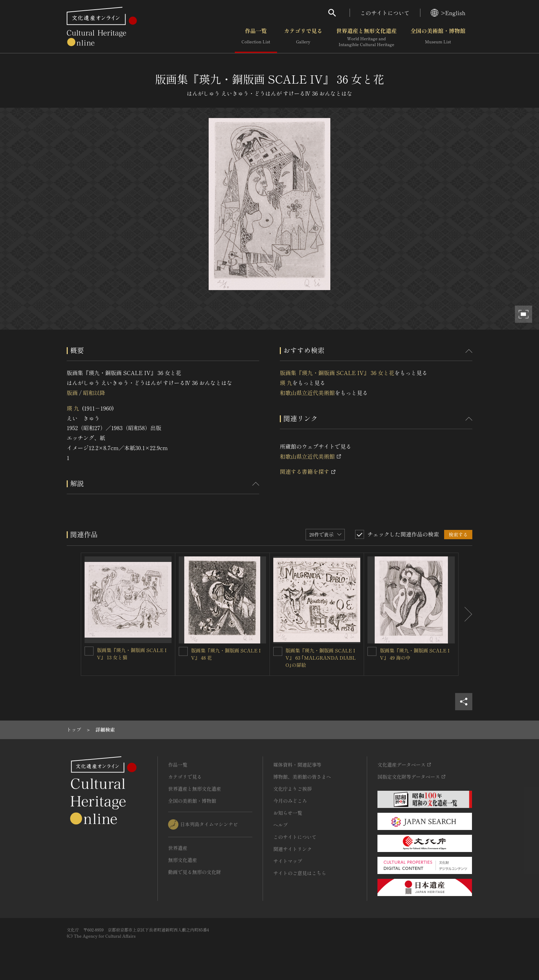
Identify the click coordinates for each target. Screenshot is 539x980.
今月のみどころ (290, 801)
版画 (72, 393)
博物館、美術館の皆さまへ (302, 777)
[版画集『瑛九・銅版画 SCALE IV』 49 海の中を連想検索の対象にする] (372, 651)
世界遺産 (178, 848)
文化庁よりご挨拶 (293, 789)
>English (448, 13)
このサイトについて (385, 13)
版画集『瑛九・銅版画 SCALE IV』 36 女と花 (337, 373)
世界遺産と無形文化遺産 (366, 38)
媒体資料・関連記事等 (297, 765)
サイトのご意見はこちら (300, 873)
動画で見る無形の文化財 (195, 872)
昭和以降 (94, 393)
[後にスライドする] (465, 614)
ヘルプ (280, 825)
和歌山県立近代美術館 (307, 393)
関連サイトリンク (293, 849)
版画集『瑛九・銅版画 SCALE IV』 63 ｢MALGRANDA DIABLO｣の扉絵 (321, 658)
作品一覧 (256, 38)
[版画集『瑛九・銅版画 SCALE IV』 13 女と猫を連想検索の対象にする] (89, 651)
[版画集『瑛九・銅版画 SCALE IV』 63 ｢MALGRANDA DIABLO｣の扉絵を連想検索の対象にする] (278, 651)
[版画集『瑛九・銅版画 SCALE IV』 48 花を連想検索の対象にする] (183, 651)
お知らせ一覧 (288, 813)
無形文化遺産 (183, 860)
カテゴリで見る (303, 38)
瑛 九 (73, 408)
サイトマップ (288, 861)
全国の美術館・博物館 (438, 38)
